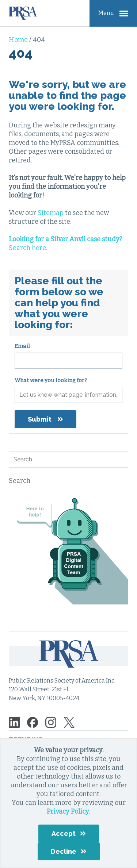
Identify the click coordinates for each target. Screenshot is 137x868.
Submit (40, 419)
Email (22, 346)
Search (20, 481)
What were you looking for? (51, 380)
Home (19, 40)
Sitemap (51, 213)
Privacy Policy (68, 811)
